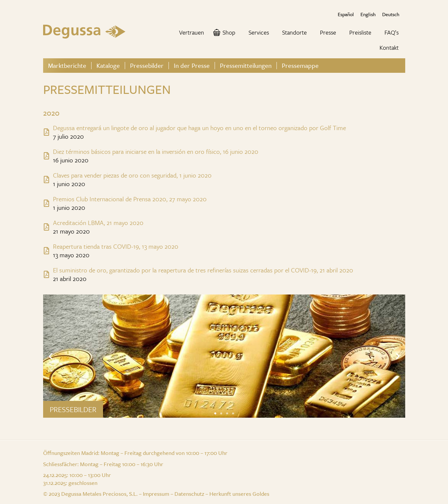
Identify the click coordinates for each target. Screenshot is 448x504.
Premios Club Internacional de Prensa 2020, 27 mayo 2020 (130, 199)
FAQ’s (392, 32)
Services (259, 32)
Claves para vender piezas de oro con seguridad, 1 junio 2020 (132, 175)
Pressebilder (147, 66)
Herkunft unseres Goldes (239, 494)
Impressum (156, 494)
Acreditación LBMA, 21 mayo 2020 (98, 223)
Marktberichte (67, 66)
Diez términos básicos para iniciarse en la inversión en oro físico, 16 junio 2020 (156, 151)
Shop (229, 32)
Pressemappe (300, 66)
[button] (215, 413)
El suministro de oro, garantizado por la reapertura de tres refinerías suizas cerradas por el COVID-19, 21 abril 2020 (203, 270)
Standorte (294, 32)
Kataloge (108, 66)
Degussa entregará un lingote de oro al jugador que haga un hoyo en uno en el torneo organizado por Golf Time (199, 128)
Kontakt (389, 47)
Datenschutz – (192, 494)
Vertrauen (192, 32)
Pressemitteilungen (246, 66)
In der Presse (192, 66)
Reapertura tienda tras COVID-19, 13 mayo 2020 (116, 246)
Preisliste (360, 32)
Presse (328, 32)
